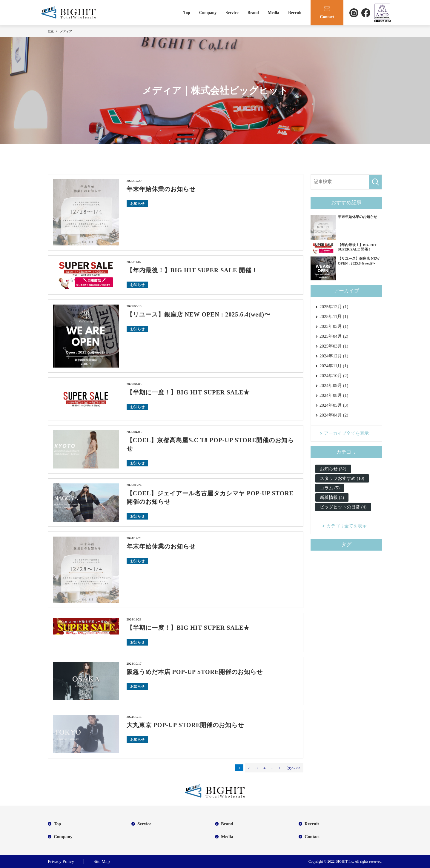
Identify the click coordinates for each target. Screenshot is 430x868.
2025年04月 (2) (334, 336)
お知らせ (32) (333, 469)
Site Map (102, 861)
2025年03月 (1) (334, 346)
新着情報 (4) (332, 497)
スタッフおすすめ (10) (342, 478)
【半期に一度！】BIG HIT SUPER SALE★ (188, 392)
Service (232, 13)
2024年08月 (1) (334, 395)
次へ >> (294, 768)
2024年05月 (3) (334, 405)
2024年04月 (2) (334, 415)
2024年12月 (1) (334, 356)
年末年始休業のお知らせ (161, 189)
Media (274, 13)
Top (187, 13)
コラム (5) (330, 488)
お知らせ (137, 204)
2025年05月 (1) (334, 326)
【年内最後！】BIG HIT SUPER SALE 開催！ (192, 270)
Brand (253, 13)
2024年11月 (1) (334, 366)
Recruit (295, 13)
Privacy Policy (61, 861)
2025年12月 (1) (334, 307)
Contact (312, 837)
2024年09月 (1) (334, 385)
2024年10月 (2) (334, 376)
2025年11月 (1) (334, 317)
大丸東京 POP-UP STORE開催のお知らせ (185, 725)
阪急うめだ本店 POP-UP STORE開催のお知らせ (195, 672)
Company (208, 13)
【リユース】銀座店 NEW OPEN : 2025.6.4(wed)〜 (199, 314)
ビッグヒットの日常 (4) (343, 507)
